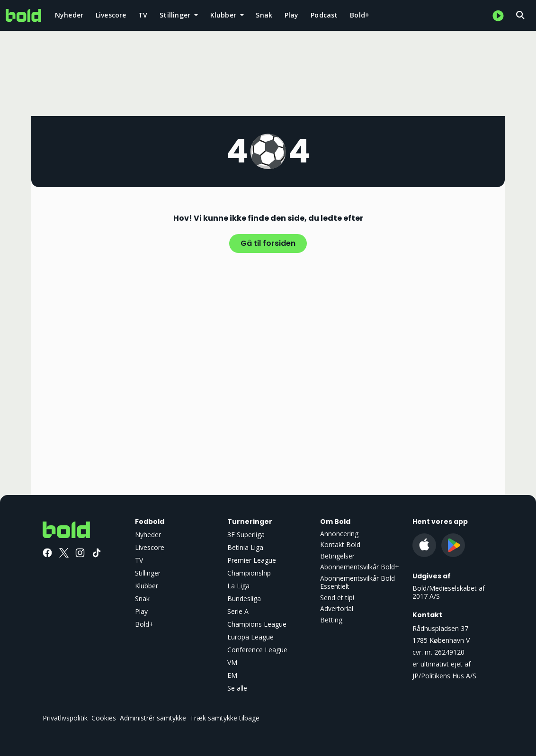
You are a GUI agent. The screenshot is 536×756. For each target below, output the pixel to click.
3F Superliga (246, 535)
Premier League (252, 560)
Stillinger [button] (176, 15)
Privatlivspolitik (65, 718)
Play (292, 15)
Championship (249, 573)
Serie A (238, 611)
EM (232, 675)
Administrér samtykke (153, 718)
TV (143, 15)
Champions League (257, 624)
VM (232, 662)
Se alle (237, 688)
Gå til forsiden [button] (268, 243)
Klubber (147, 586)
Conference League (257, 650)
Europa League (250, 637)
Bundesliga (244, 598)
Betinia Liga (245, 547)
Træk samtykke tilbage (225, 718)
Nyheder (69, 15)
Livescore (111, 15)
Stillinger (148, 573)
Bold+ (360, 15)
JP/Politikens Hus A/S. (445, 676)
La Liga (238, 586)
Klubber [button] (224, 15)
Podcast (324, 15)
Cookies (104, 718)
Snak (264, 15)
